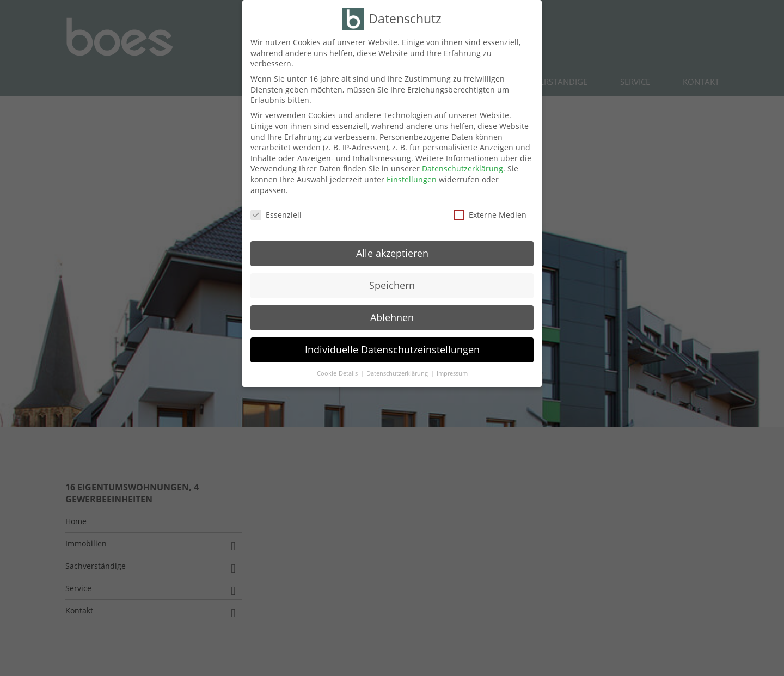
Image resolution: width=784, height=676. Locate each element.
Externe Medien (490, 215)
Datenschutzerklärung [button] (398, 373)
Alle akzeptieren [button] (392, 253)
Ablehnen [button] (392, 317)
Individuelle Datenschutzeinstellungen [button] (392, 349)
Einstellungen (412, 179)
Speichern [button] (392, 285)
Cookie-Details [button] (338, 373)
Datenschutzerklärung (463, 168)
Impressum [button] (452, 373)
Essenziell (276, 215)
